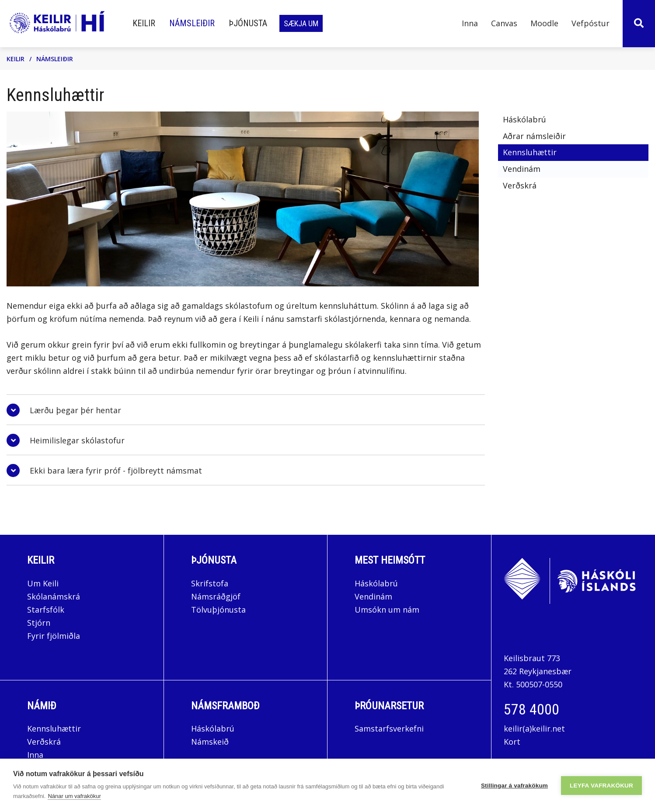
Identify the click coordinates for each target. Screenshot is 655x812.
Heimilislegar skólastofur (77, 440)
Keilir (16, 59)
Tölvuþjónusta (218, 610)
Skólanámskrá (54, 596)
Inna (36, 755)
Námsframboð (225, 706)
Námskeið (210, 742)
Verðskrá (44, 742)
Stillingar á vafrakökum (514, 786)
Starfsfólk (46, 610)
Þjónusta (214, 560)
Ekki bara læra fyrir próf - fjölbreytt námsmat (116, 470)
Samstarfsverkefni (389, 728)
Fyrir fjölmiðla (54, 636)
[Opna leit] (639, 24)
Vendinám (373, 596)
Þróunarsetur (389, 706)
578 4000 (531, 709)
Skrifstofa (210, 583)
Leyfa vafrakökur (601, 786)
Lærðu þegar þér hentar (75, 410)
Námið (42, 706)
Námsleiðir (55, 59)
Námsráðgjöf (216, 596)
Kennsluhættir (54, 728)
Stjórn (39, 623)
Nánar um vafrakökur (74, 796)
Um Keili (43, 583)
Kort (512, 742)
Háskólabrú (376, 583)
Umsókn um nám (387, 610)
